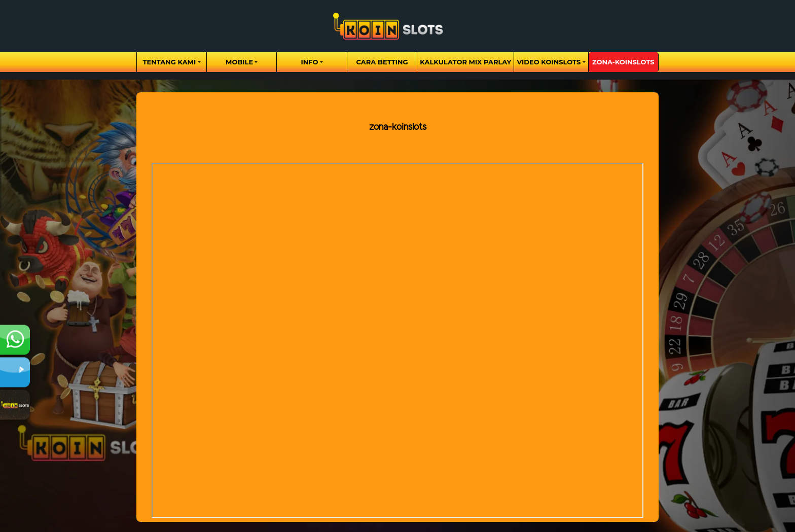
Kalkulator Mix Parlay (465, 62)
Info (310, 62)
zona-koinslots (623, 62)
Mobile (239, 62)
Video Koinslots (549, 62)
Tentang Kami (169, 62)
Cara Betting (382, 62)
